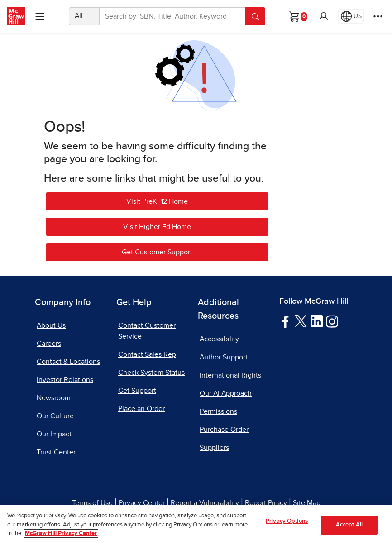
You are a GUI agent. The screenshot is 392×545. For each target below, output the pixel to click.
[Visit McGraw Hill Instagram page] (332, 321)
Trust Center (56, 452)
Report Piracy (266, 503)
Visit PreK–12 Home (157, 201)
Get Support (137, 391)
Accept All (349, 525)
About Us (51, 325)
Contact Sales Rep (147, 354)
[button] (324, 16)
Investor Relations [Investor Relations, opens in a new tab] (65, 380)
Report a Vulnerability (205, 503)
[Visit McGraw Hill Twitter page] (301, 320)
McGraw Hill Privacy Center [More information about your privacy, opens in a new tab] (61, 533)
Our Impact (54, 434)
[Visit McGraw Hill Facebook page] (285, 321)
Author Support (224, 357)
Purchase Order (224, 430)
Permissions (218, 411)
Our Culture (55, 416)
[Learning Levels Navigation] (40, 16)
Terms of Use (92, 503)
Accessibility (219, 339)
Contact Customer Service (147, 331)
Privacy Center (142, 503)
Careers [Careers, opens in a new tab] (49, 344)
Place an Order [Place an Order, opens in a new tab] (141, 409)
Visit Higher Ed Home (157, 227)
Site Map (307, 503)
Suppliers (214, 448)
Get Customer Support (157, 252)
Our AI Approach (226, 393)
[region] (196, 525)
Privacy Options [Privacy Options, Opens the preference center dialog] (287, 521)
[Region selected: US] (351, 16)
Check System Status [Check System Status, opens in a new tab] (151, 373)
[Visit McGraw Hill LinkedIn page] (317, 321)
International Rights (230, 375)
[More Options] (378, 16)
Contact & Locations (68, 362)
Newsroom (54, 398)
